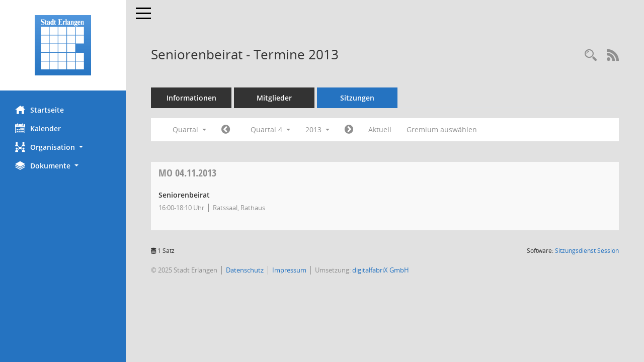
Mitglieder (274, 98)
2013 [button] (317, 129)
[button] (63, 147)
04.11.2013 (187, 173)
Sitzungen (357, 98)
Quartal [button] (189, 129)
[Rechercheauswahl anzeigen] (591, 56)
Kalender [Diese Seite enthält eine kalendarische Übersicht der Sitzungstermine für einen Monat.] (38, 128)
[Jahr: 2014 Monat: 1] (349, 130)
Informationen (191, 98)
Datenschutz (245, 270)
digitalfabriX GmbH (381, 270)
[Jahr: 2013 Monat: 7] (226, 130)
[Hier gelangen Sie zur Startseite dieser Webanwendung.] (63, 45)
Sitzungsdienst (587, 251)
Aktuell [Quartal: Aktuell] (380, 129)
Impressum (289, 270)
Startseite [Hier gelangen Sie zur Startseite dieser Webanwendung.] (39, 110)
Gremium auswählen (442, 129)
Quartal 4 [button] (270, 129)
